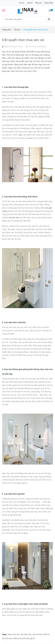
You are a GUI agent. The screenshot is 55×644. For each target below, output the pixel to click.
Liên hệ (30, 3)
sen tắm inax (26, 634)
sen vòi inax (38, 634)
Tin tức (22, 3)
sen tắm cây (14, 218)
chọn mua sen (13, 634)
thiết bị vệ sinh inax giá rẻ (24, 638)
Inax (20, 135)
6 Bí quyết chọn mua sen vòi (23, 40)
